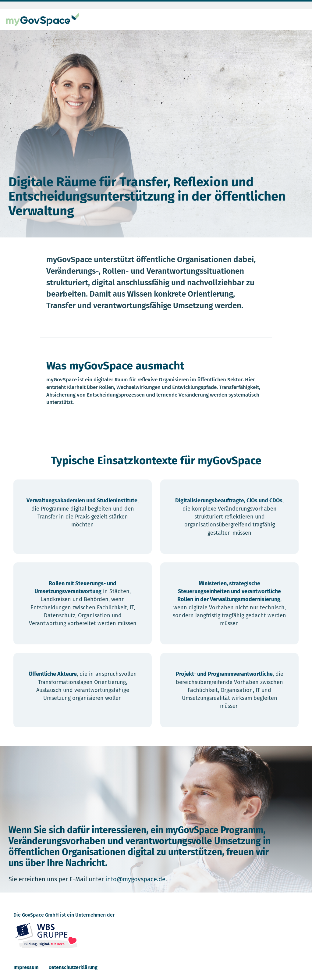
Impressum (26, 967)
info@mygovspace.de (135, 879)
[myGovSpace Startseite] (43, 19)
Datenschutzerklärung (73, 967)
